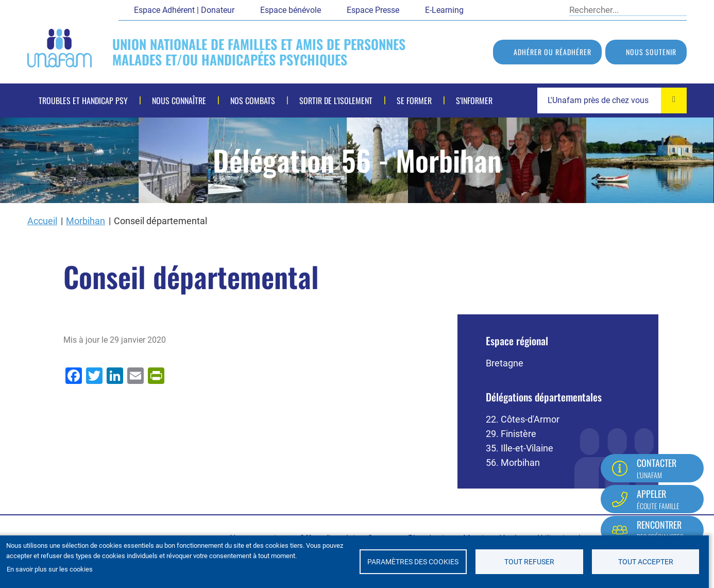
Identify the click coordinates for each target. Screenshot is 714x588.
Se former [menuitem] (414, 100)
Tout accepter (646, 562)
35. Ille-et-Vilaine (520, 448)
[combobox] (612, 100)
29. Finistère (511, 434)
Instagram (551, 9)
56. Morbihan (513, 463)
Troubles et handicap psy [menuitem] (83, 100)
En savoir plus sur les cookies (50, 569)
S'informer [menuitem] (474, 100)
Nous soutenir (651, 52)
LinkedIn (533, 9)
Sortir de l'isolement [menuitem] (336, 100)
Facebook (479, 9)
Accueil (42, 221)
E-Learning (444, 10)
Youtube (515, 9)
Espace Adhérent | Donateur (184, 10)
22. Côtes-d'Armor (523, 419)
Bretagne (505, 363)
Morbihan (86, 221)
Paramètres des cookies (413, 562)
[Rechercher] (621, 10)
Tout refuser (529, 562)
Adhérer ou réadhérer (552, 52)
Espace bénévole (291, 10)
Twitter (497, 9)
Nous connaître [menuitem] (179, 100)
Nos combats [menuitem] (253, 100)
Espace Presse (373, 10)
